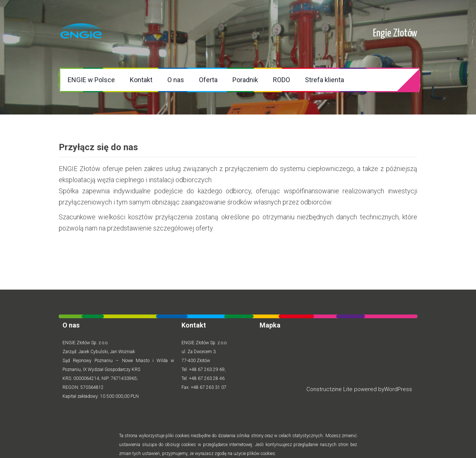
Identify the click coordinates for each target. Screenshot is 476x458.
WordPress (398, 389)
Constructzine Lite (330, 389)
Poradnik (245, 80)
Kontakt (141, 80)
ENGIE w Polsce (91, 80)
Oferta (208, 80)
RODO (282, 80)
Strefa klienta (324, 80)
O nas (176, 80)
